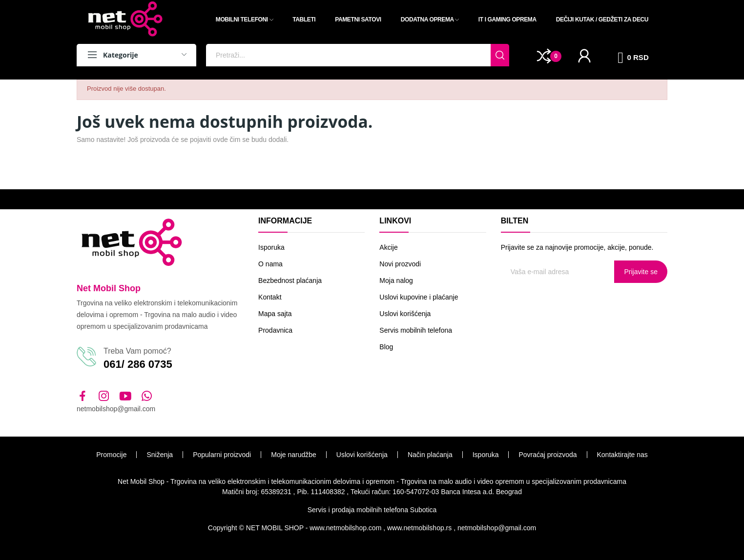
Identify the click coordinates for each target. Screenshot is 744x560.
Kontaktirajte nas (622, 455)
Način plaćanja (430, 455)
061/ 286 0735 (138, 364)
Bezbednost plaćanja (290, 280)
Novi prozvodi (400, 264)
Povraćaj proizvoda (548, 455)
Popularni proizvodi (222, 455)
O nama (270, 264)
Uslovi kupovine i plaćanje (419, 297)
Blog (386, 347)
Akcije (388, 247)
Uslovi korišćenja (405, 314)
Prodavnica (275, 330)
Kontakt (270, 297)
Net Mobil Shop (109, 288)
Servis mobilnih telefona (416, 330)
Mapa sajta (275, 314)
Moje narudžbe (294, 455)
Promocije (111, 455)
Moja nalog (396, 280)
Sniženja (160, 455)
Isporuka (271, 247)
